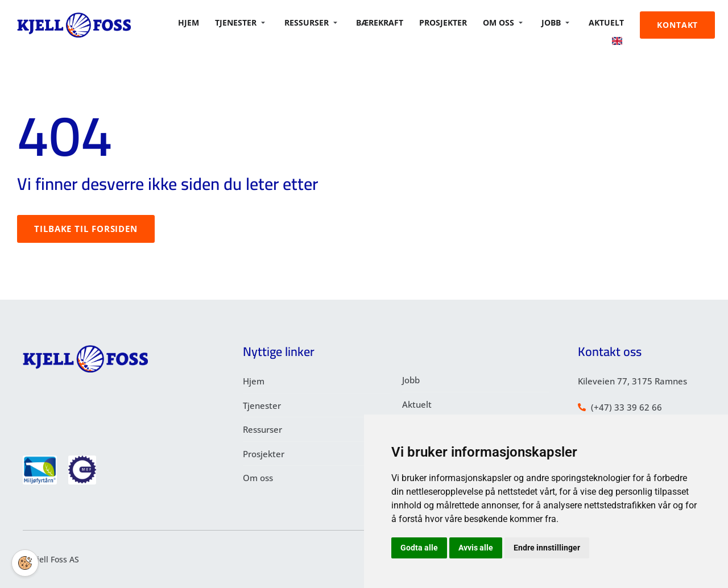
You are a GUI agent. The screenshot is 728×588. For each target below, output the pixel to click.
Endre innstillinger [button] (547, 548)
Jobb (560, 20)
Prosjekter (450, 20)
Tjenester (252, 20)
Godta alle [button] (419, 548)
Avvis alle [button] (476, 548)
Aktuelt (609, 20)
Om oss (508, 20)
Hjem (202, 20)
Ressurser (321, 20)
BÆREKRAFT (389, 20)
